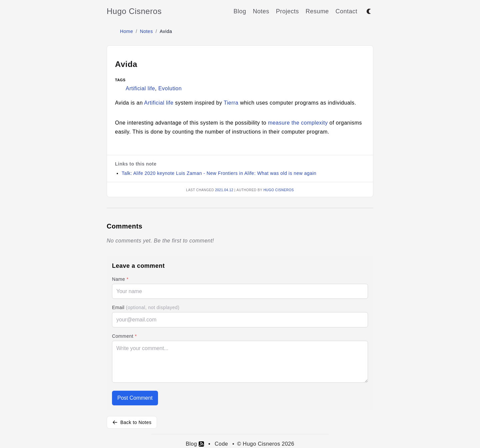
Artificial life (140, 88)
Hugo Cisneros (134, 11)
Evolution (170, 88)
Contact (346, 11)
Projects (287, 11)
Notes (261, 11)
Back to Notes (132, 422)
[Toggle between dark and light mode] (369, 11)
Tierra (231, 103)
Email (146, 307)
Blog (240, 11)
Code (221, 444)
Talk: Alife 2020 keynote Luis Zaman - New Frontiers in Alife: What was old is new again (219, 173)
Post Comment (135, 398)
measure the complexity (298, 123)
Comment (124, 336)
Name (120, 279)
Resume (317, 11)
